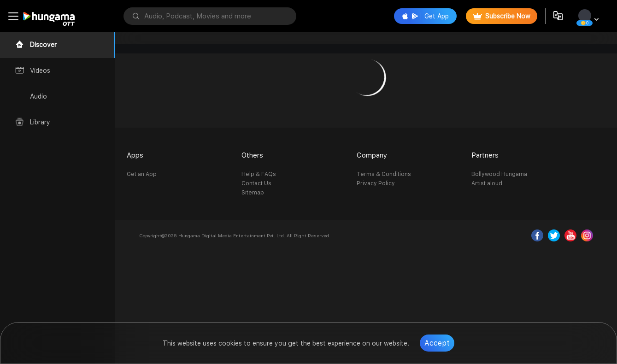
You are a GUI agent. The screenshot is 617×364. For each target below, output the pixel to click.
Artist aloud (487, 183)
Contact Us (256, 183)
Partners (485, 155)
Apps (135, 155)
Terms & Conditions (384, 174)
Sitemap (253, 193)
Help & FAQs (259, 174)
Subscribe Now (502, 16)
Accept (437, 343)
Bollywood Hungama (499, 174)
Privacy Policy (376, 183)
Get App (425, 16)
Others (252, 155)
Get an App (142, 174)
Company (372, 155)
